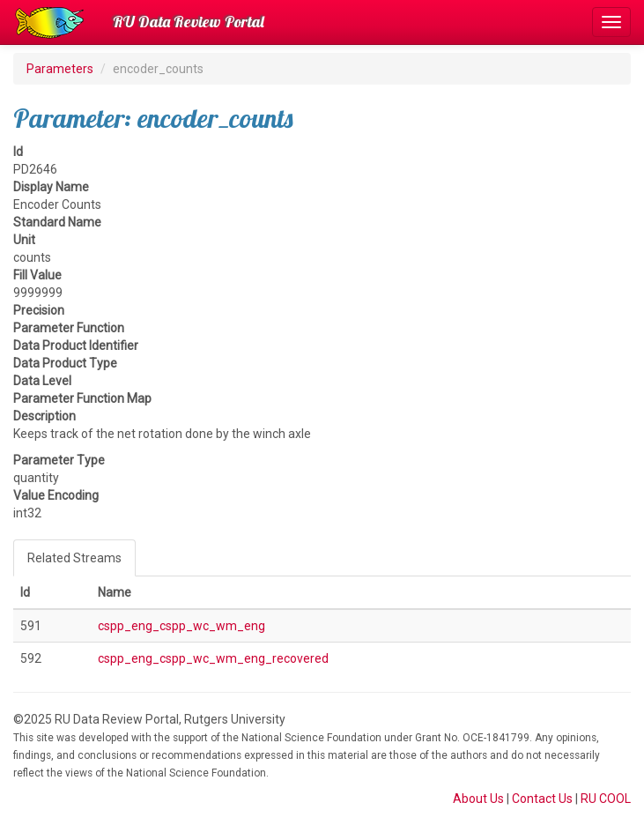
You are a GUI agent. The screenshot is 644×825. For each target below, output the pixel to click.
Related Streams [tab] (74, 558)
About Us (478, 799)
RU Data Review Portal (189, 22)
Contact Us (542, 799)
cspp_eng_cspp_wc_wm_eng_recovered (213, 658)
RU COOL (606, 799)
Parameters (60, 69)
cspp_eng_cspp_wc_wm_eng (181, 626)
